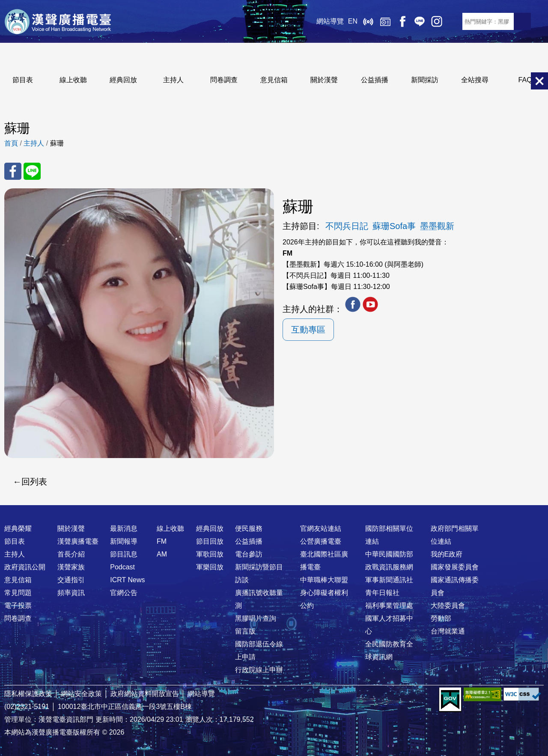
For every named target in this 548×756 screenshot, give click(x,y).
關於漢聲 (324, 80)
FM (162, 541)
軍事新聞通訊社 (389, 580)
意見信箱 (274, 80)
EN (353, 21)
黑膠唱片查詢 (256, 618)
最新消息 (124, 528)
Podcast (122, 567)
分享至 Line (32, 171)
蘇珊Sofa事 (394, 226)
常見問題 (18, 593)
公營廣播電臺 (321, 541)
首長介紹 (71, 554)
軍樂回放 (210, 567)
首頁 (11, 143)
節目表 (23, 80)
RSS (454, 21)
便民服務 (249, 528)
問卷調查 (224, 80)
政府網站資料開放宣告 (145, 694)
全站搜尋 (475, 80)
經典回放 (385, 21)
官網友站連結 (321, 528)
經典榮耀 (18, 528)
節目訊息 (124, 554)
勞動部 (441, 618)
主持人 (173, 80)
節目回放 (210, 541)
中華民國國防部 (389, 554)
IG (437, 21)
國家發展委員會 (455, 567)
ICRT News (127, 580)
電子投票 (18, 606)
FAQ (525, 80)
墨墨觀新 (437, 226)
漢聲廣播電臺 (58, 21)
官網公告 (124, 593)
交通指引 (71, 580)
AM (162, 554)
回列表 (34, 482)
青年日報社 (382, 593)
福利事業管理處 (389, 606)
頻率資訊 (71, 593)
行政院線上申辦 (259, 670)
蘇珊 (57, 143)
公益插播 (375, 80)
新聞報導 (124, 541)
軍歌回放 (210, 554)
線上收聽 (368, 21)
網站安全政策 (81, 694)
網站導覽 (330, 21)
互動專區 (308, 330)
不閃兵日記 (347, 226)
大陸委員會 (448, 606)
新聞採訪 (425, 80)
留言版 (245, 631)
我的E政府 (447, 554)
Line (420, 21)
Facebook (402, 21)
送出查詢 (522, 21)
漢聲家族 (71, 567)
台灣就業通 (448, 631)
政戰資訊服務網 (389, 567)
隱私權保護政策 (28, 694)
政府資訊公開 (25, 567)
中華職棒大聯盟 (324, 580)
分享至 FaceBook (13, 171)
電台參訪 (249, 554)
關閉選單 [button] (539, 81)
